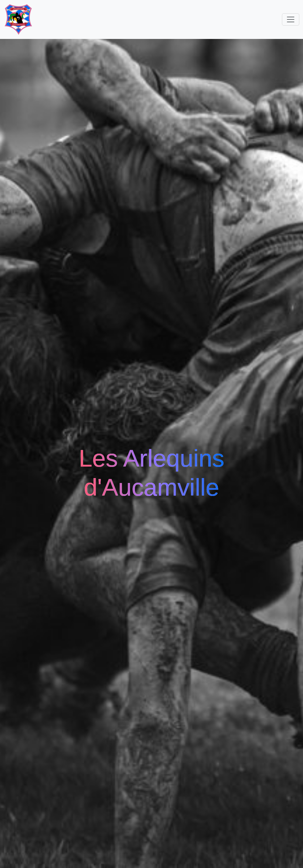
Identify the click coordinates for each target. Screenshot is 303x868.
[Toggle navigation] (291, 19)
